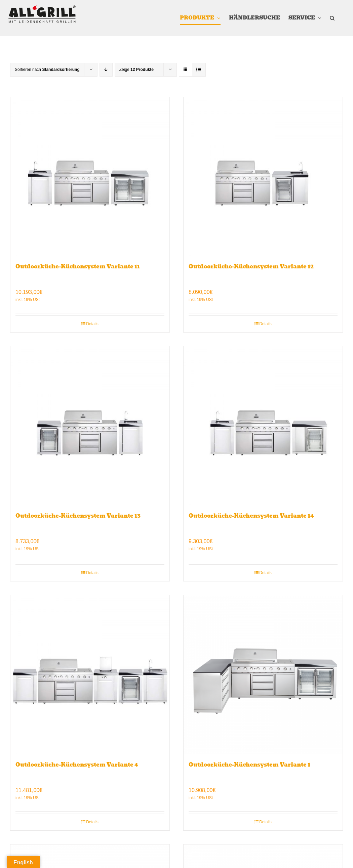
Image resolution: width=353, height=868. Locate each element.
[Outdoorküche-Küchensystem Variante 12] (263, 177)
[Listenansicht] (199, 70)
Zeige (136, 70)
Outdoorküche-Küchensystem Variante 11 (78, 267)
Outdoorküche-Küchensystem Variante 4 (77, 765)
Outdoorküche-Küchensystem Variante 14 (251, 516)
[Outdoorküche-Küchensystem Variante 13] (90, 426)
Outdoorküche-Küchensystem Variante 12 (251, 267)
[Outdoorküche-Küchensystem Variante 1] (263, 675)
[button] (332, 18)
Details (92, 324)
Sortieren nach (47, 70)
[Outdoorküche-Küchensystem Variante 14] (263, 426)
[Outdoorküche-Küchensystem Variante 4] (90, 675)
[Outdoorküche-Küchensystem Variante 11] (90, 177)
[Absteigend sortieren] (106, 70)
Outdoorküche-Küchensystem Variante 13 (78, 516)
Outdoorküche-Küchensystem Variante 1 (249, 765)
